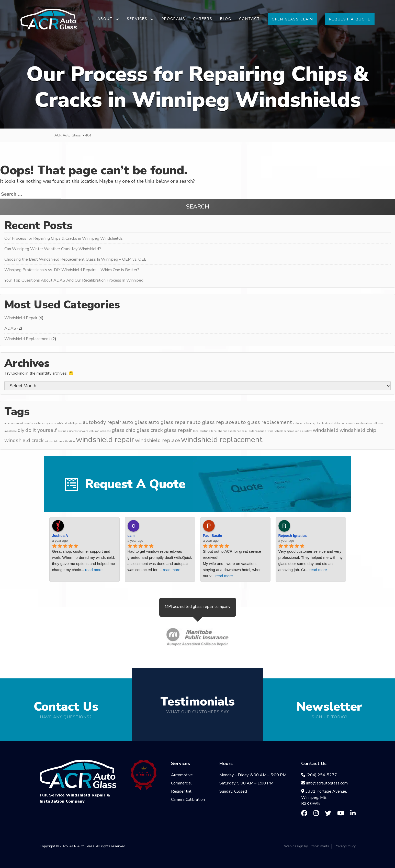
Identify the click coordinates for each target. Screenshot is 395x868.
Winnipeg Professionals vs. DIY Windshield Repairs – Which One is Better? (72, 270)
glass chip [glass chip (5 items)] (124, 430)
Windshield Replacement (27, 339)
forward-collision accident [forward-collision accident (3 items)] (95, 431)
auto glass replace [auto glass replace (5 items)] (212, 422)
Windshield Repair (21, 318)
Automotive (182, 775)
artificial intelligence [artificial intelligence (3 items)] (69, 423)
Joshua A (60, 536)
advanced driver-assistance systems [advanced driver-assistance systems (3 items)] (33, 423)
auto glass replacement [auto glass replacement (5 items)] (263, 422)
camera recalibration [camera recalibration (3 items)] (359, 423)
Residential (181, 791)
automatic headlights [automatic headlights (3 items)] (306, 423)
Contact (250, 19)
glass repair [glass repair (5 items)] (178, 430)
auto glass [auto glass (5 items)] (135, 422)
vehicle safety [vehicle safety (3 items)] (303, 431)
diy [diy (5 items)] (21, 430)
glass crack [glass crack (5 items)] (150, 430)
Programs (173, 19)
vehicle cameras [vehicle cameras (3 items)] (284, 431)
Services (137, 19)
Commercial (181, 783)
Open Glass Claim (292, 19)
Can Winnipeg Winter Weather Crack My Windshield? (53, 249)
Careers (203, 19)
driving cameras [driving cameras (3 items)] (68, 431)
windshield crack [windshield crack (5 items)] (24, 440)
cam (131, 536)
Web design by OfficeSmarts (307, 846)
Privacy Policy (345, 846)
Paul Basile (213, 536)
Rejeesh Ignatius (293, 536)
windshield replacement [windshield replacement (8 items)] (222, 439)
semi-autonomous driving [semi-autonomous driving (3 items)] (258, 431)
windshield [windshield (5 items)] (326, 430)
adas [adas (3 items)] (7, 423)
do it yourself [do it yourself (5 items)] (41, 430)
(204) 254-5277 (319, 775)
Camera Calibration (188, 800)
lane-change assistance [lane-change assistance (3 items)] (226, 431)
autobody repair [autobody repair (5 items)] (102, 422)
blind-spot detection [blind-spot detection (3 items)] (333, 423)
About (105, 19)
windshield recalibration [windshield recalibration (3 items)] (60, 441)
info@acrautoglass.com (324, 783)
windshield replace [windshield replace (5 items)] (157, 440)
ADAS (10, 328)
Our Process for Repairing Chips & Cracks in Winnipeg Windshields (64, 238)
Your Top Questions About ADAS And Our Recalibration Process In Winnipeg (74, 280)
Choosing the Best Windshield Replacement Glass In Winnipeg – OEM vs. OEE (75, 259)
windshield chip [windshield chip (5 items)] (358, 430)
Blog (226, 19)
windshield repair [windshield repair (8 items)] (105, 439)
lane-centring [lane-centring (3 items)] (202, 431)
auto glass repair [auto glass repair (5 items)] (168, 422)
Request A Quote (350, 19)
